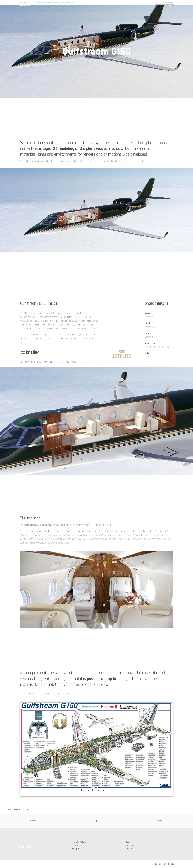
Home (128, 842)
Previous (32, 821)
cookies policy (71, 3)
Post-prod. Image (23, 810)
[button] (23, 591)
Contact (129, 849)
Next (161, 821)
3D (9, 810)
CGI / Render (14, 810)
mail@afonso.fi (78, 849)
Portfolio (129, 845)
